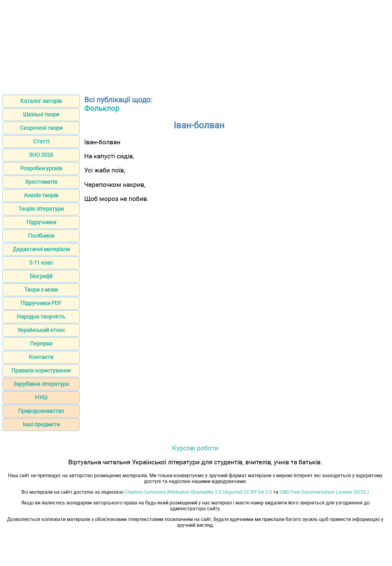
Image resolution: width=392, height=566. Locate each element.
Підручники (41, 222)
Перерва (41, 343)
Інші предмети (41, 424)
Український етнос (41, 330)
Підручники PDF (41, 303)
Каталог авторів (41, 101)
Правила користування (41, 370)
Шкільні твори (41, 114)
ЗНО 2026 (41, 155)
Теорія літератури (41, 209)
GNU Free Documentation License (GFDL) (324, 492)
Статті (41, 141)
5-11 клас (41, 263)
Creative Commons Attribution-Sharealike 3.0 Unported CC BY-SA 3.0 (198, 492)
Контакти (41, 357)
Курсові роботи (195, 448)
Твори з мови (41, 290)
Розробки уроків (41, 168)
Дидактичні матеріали (41, 249)
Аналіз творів (41, 195)
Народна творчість (41, 317)
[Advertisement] (196, 45)
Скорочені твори (41, 128)
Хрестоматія (41, 182)
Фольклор (102, 108)
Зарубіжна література (41, 384)
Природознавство (41, 411)
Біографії (41, 276)
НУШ (41, 397)
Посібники (41, 236)
